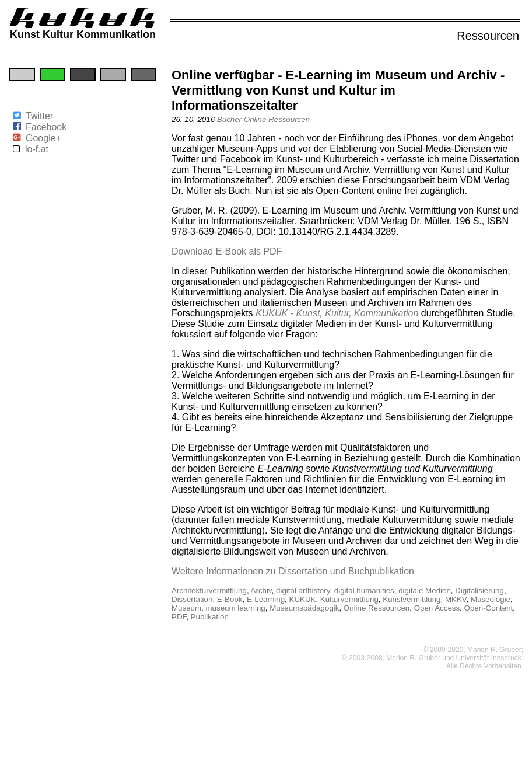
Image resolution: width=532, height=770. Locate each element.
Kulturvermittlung (349, 599)
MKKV (456, 599)
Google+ (43, 138)
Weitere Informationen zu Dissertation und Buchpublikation (293, 571)
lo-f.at (37, 149)
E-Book (230, 599)
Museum (186, 608)
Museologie (491, 599)
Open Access (437, 608)
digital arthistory (303, 590)
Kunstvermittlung (412, 599)
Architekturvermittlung (209, 590)
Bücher (229, 119)
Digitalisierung (480, 590)
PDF (179, 617)
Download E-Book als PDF (227, 251)
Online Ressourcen (277, 119)
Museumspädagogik (304, 608)
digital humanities (364, 590)
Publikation (210, 617)
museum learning (236, 608)
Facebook (46, 127)
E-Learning (266, 599)
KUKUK (303, 599)
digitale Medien (425, 590)
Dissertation (192, 599)
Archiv (261, 590)
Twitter (39, 116)
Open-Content (489, 608)
